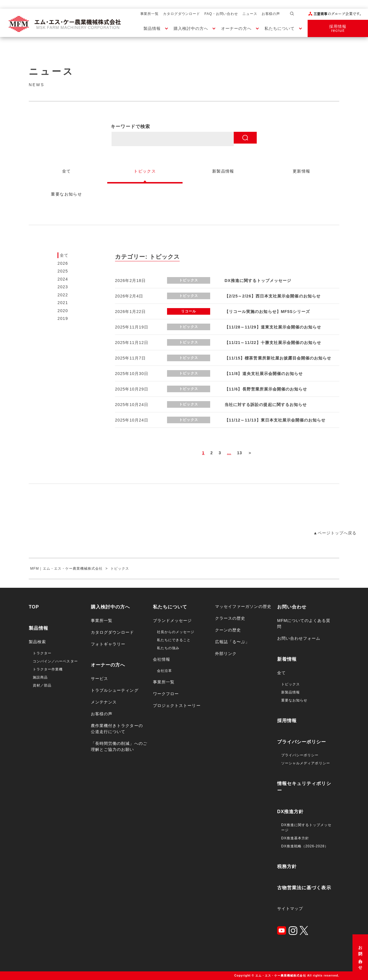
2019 (63, 318)
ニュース (250, 14)
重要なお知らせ (294, 700)
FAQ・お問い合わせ (221, 14)
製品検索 (37, 642)
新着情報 (287, 659)
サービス (99, 679)
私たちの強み (168, 648)
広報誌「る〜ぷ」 (232, 642)
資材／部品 (42, 685)
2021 (63, 303)
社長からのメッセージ (176, 632)
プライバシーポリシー (302, 742)
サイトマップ (290, 909)
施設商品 (40, 677)
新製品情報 (291, 692)
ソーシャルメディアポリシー (306, 763)
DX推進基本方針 (295, 838)
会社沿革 (164, 671)
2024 (63, 279)
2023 (63, 287)
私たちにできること (174, 640)
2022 (63, 295)
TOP (34, 607)
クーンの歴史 (228, 630)
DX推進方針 (291, 812)
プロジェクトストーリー (177, 705)
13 (239, 453)
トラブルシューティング (115, 690)
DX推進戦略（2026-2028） (305, 846)
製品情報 (152, 28)
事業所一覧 (150, 14)
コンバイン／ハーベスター (55, 661)
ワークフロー (166, 694)
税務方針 (287, 866)
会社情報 (162, 659)
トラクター (42, 653)
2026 (63, 263)
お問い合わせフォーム (299, 638)
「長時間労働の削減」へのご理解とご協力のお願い (119, 746)
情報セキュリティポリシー (304, 787)
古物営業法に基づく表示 (304, 888)
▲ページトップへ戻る (335, 533)
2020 (63, 311)
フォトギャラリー (108, 644)
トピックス (291, 684)
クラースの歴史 (230, 618)
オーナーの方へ (236, 28)
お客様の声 (271, 14)
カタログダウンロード (182, 14)
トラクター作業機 (48, 669)
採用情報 (287, 721)
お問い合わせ (360, 956)
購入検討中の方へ (191, 28)
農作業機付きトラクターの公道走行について (117, 729)
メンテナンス (104, 702)
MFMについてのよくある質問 (304, 624)
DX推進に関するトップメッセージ (306, 828)
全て (64, 255)
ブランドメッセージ (172, 621)
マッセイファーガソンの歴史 (243, 606)
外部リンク (226, 654)
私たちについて (280, 28)
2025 (63, 271)
